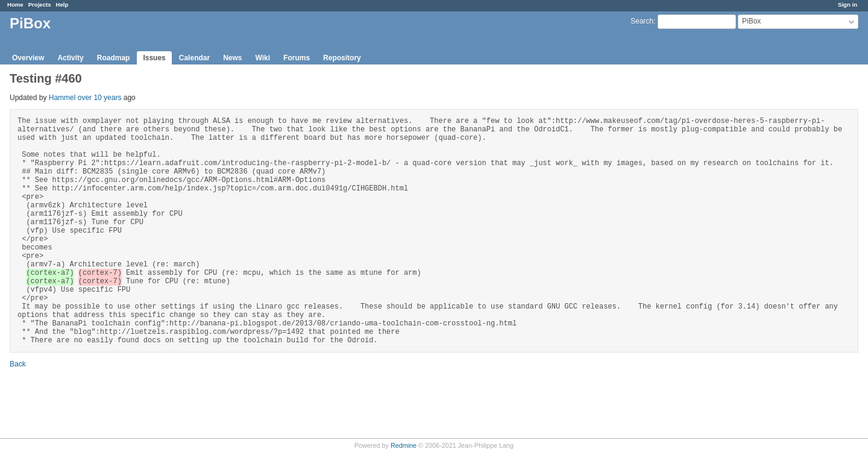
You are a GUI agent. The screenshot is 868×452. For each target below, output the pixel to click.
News (232, 58)
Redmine (404, 445)
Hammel (62, 98)
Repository (342, 58)
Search (642, 21)
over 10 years (100, 98)
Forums (297, 58)
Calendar (194, 58)
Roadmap (114, 58)
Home (15, 5)
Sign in (848, 5)
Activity (70, 58)
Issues (154, 58)
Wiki (263, 58)
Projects (40, 5)
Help (62, 5)
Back (18, 364)
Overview (28, 58)
